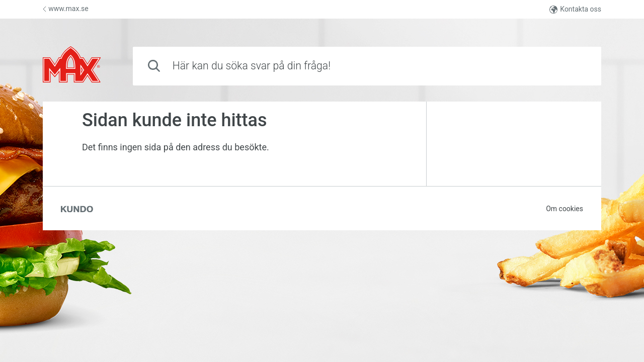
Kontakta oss (575, 9)
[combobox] (367, 66)
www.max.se (66, 9)
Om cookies (565, 209)
